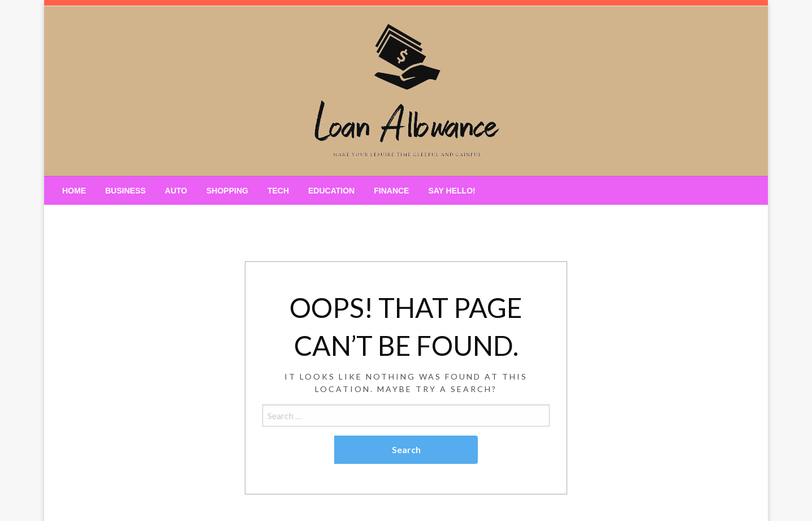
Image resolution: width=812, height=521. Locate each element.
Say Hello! (452, 191)
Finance (391, 191)
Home (74, 191)
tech (278, 191)
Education (331, 191)
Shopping (227, 191)
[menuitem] (74, 191)
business (126, 191)
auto (176, 191)
